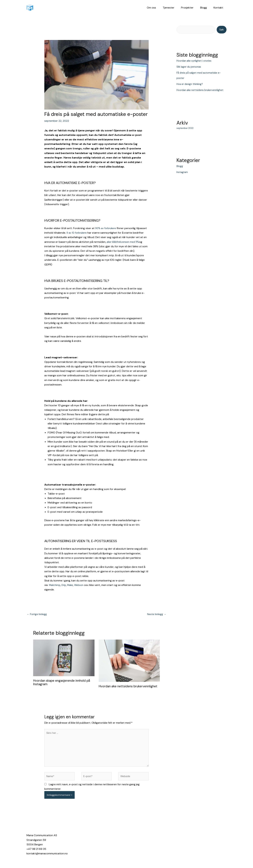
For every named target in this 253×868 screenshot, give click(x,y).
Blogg (205, 8)
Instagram (183, 178)
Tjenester (173, 8)
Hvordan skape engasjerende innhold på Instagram (64, 683)
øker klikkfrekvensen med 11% (124, 242)
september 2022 (185, 134)
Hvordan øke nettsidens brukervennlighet (117, 688)
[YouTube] (210, 843)
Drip (65, 585)
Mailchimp (55, 585)
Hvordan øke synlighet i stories (195, 61)
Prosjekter (191, 8)
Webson (81, 585)
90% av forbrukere (106, 228)
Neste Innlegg (156, 614)
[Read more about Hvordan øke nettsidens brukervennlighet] (129, 661)
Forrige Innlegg (37, 614)
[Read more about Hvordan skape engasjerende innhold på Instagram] (64, 658)
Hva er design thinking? (190, 84)
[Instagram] (181, 843)
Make (71, 585)
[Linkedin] (196, 843)
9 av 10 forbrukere (78, 233)
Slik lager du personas (190, 67)
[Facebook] (165, 843)
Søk (222, 30)
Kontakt (219, 8)
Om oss (157, 8)
